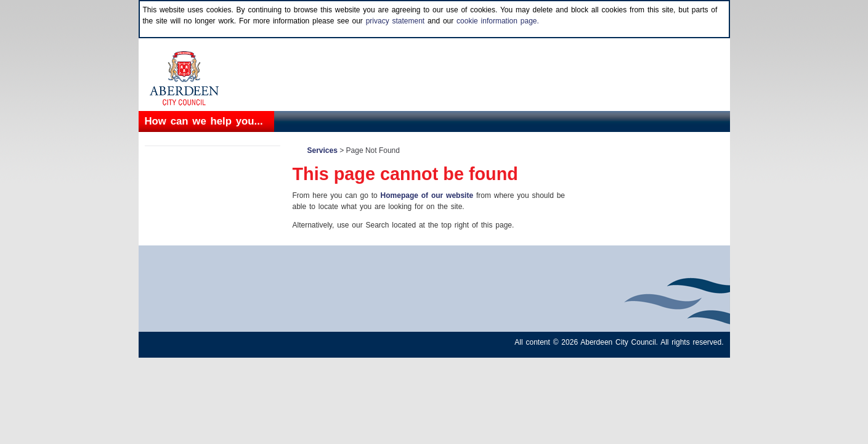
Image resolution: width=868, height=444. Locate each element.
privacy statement (395, 21)
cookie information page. (498, 21)
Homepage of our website (427, 195)
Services (322, 150)
